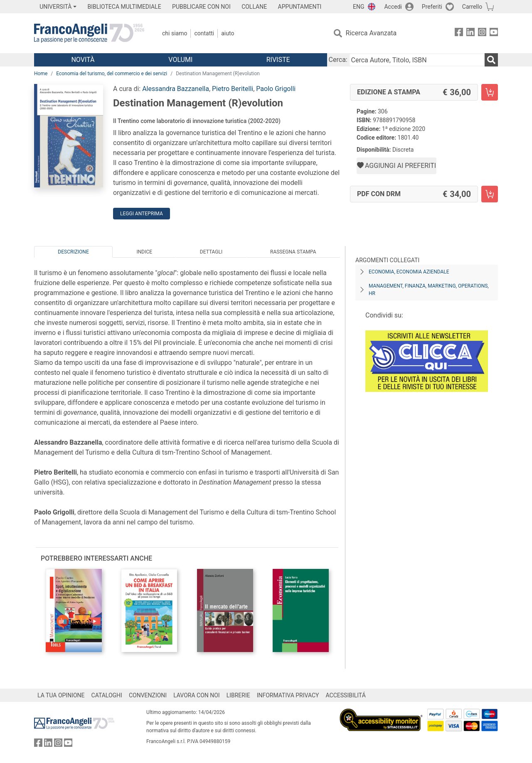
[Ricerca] (491, 60)
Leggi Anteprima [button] (142, 214)
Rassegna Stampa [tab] (293, 252)
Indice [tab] (144, 252)
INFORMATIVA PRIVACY (288, 695)
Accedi (393, 7)
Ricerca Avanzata (371, 33)
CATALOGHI (107, 695)
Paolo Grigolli (276, 89)
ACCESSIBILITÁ (346, 695)
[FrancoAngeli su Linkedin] (470, 33)
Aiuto (228, 33)
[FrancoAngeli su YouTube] (494, 33)
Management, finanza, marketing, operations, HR (429, 290)
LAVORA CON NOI (197, 695)
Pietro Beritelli (233, 89)
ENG (358, 7)
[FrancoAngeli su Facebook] (459, 33)
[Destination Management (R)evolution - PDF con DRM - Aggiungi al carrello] (490, 194)
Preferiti (432, 7)
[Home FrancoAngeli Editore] (89, 33)
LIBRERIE (238, 695)
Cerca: (338, 60)
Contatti (204, 33)
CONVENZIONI (148, 695)
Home (41, 74)
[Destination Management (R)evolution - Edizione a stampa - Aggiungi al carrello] (490, 92)
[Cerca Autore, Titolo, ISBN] (417, 60)
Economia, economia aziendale (409, 272)
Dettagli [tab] (211, 252)
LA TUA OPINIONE (61, 695)
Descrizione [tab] (73, 252)
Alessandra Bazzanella (176, 89)
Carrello (472, 7)
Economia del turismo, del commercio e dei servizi (112, 74)
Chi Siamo (175, 33)
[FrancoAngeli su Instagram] (482, 33)
